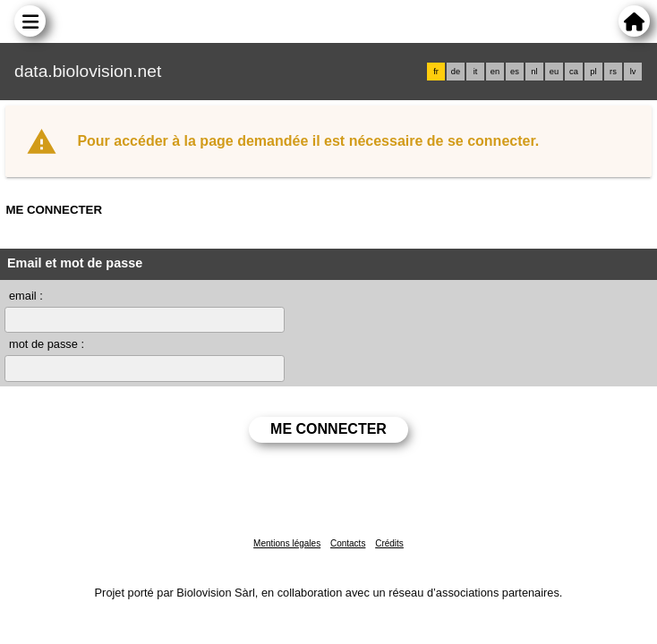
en (495, 72)
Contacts (348, 543)
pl (593, 72)
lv (633, 72)
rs (613, 72)
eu (554, 72)
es (515, 72)
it (476, 72)
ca (574, 72)
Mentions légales (287, 543)
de (456, 72)
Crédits (389, 543)
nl (534, 72)
